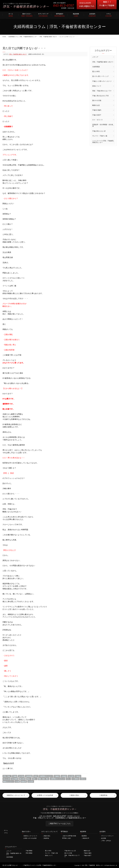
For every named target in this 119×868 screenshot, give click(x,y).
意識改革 (24, 781)
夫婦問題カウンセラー (46, 776)
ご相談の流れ (47, 836)
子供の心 (83, 779)
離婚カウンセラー (8, 781)
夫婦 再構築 (10, 857)
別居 (35, 779)
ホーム (6, 831)
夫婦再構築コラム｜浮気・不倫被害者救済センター (23, 37)
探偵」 (29, 779)
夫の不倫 (21, 776)
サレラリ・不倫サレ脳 (100, 136)
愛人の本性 (96, 71)
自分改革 (31, 781)
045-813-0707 (60, 816)
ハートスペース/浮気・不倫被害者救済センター (103, 141)
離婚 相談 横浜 (43, 779)
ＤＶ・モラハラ (97, 120)
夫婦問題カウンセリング (57, 779)
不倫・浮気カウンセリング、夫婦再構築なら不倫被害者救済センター (59, 818)
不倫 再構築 (29, 851)
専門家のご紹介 (67, 838)
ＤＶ (68, 779)
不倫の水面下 (97, 115)
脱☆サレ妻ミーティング (100, 76)
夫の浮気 (71, 776)
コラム (6, 833)
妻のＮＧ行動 (97, 100)
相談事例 (84, 836)
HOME (4, 37)
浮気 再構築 (29, 853)
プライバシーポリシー (107, 836)
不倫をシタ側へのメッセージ (102, 81)
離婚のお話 (96, 105)
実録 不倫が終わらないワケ (102, 91)
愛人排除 (22, 779)
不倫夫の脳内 (97, 110)
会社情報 (103, 838)
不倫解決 (57, 776)
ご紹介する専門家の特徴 (69, 836)
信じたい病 (6, 779)
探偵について (97, 86)
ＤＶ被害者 (75, 779)
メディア (95, 57)
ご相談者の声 (85, 838)
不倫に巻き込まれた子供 (100, 96)
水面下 (36, 776)
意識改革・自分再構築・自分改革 (103, 125)
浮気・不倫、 (7, 776)
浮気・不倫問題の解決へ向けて (48, 37)
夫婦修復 (64, 776)
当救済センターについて (30, 836)
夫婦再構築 (29, 776)
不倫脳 (15, 776)
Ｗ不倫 (17, 781)
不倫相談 (78, 776)
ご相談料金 (46, 838)
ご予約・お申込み (106, 841)
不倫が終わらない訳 (99, 131)
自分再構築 (15, 779)
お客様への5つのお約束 (30, 838)
